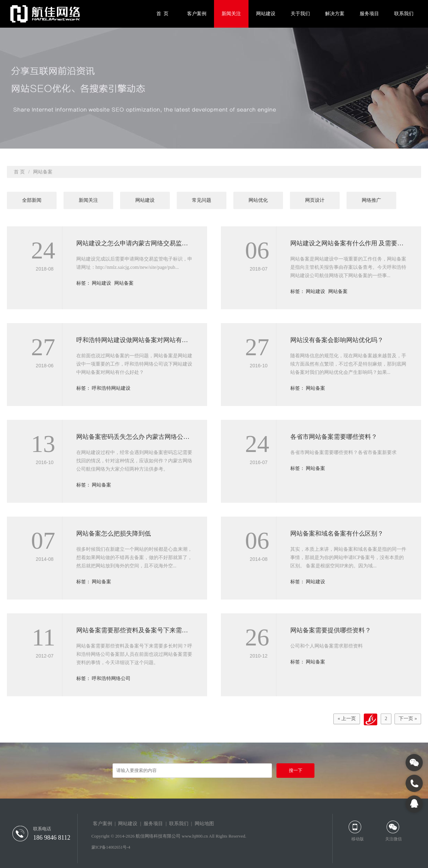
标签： (84, 283)
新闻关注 (231, 14)
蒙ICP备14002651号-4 (111, 847)
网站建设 (266, 14)
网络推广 (371, 200)
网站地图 (204, 824)
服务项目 (369, 14)
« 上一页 (339, 719)
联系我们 (404, 14)
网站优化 (258, 200)
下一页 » (407, 719)
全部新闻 (32, 200)
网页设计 (315, 200)
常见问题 (202, 200)
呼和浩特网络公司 (111, 678)
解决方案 (335, 14)
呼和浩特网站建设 (111, 388)
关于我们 (300, 14)
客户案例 (197, 14)
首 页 (162, 14)
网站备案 (124, 283)
